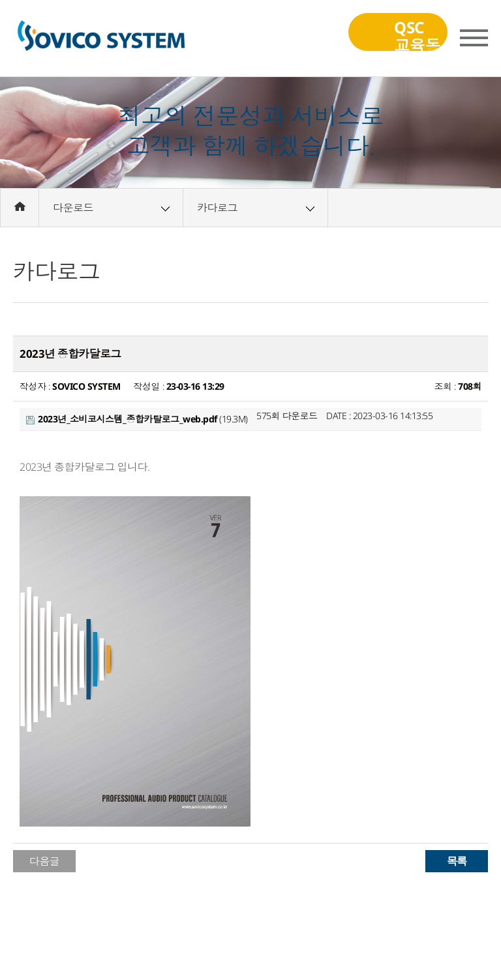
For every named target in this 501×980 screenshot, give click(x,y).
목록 (457, 861)
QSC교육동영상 (395, 36)
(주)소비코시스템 (101, 39)
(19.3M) (137, 419)
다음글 (45, 861)
